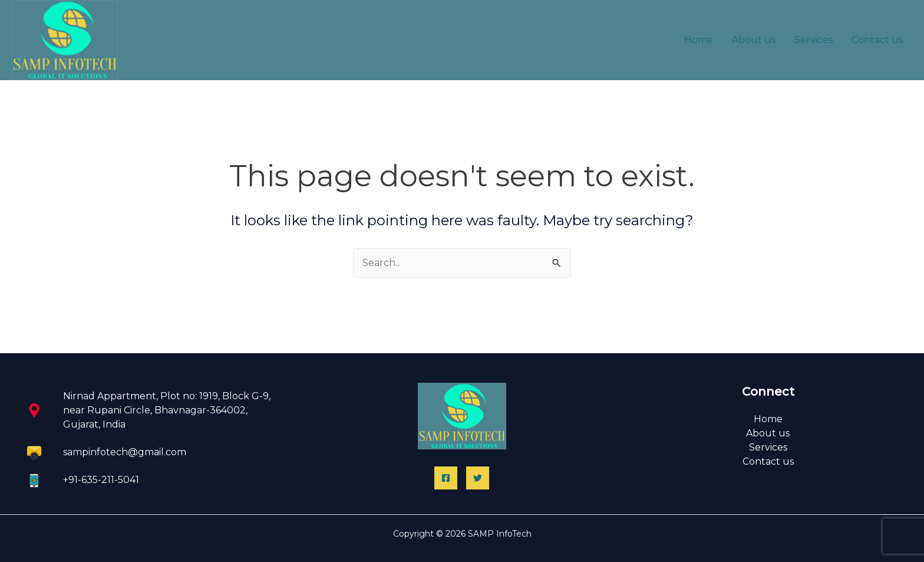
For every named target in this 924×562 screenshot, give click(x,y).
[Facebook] (446, 478)
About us (754, 40)
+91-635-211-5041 (101, 480)
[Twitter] (478, 478)
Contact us (877, 40)
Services (814, 40)
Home (699, 40)
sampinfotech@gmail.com (125, 452)
